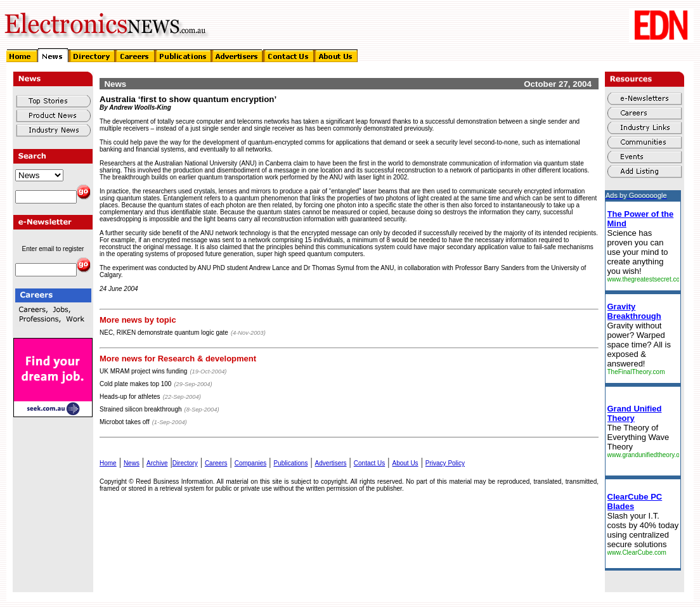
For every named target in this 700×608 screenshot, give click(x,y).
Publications (290, 463)
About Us (405, 463)
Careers (216, 463)
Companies (251, 463)
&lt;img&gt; (643, 380)
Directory (185, 463)
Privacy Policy (445, 463)
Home (108, 463)
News (132, 463)
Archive (157, 463)
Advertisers (331, 463)
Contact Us (369, 463)
